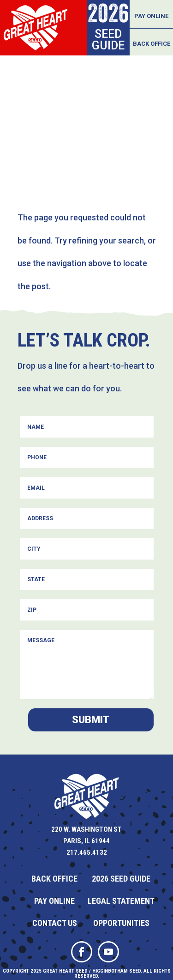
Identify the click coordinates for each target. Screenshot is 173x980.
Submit (91, 720)
